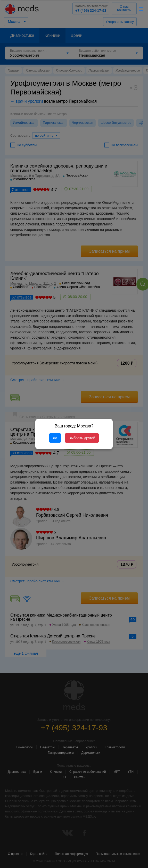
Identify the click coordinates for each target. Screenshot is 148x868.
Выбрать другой (82, 438)
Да (55, 438)
